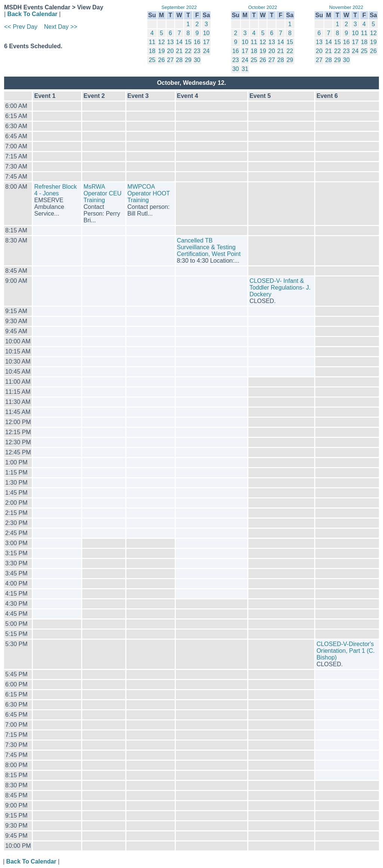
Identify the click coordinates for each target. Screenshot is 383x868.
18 (152, 51)
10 (206, 33)
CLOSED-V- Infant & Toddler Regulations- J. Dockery (280, 288)
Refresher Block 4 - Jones (55, 190)
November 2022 (346, 7)
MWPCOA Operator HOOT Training (149, 193)
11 (152, 42)
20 (171, 51)
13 (171, 42)
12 (162, 42)
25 (152, 60)
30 (197, 60)
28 (179, 60)
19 (162, 51)
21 (179, 51)
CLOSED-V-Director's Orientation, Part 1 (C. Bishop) (346, 651)
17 (206, 42)
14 (179, 42)
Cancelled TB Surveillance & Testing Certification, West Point (209, 247)
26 (162, 60)
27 (171, 60)
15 (188, 42)
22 (188, 51)
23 (197, 51)
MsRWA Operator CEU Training (102, 193)
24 (206, 51)
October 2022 (263, 7)
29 (188, 60)
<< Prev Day (21, 27)
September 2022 (179, 7)
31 (245, 69)
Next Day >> (61, 27)
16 (197, 42)
